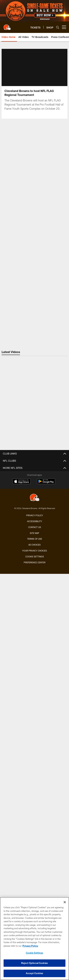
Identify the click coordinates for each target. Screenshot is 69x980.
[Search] (58, 27)
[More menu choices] (64, 27)
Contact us (35, 527)
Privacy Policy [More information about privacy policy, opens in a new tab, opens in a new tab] (30, 946)
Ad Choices (34, 545)
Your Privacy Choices (34, 551)
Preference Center (35, 562)
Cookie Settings (35, 556)
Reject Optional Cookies (34, 963)
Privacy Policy (35, 515)
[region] (34, 939)
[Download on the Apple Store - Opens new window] (22, 482)
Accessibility (35, 521)
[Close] (65, 902)
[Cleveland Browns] (35, 498)
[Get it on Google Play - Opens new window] (46, 483)
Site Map (34, 533)
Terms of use (35, 539)
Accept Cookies (34, 973)
